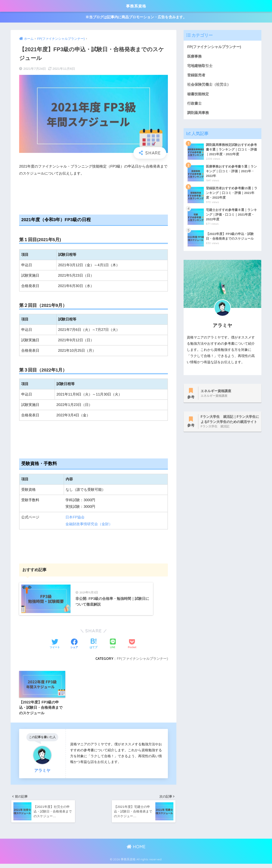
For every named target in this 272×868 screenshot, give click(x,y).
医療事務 (194, 57)
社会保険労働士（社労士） (209, 85)
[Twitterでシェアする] (55, 647)
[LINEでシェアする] (113, 647)
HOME (136, 851)
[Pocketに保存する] (132, 647)
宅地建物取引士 (200, 66)
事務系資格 (136, 6)
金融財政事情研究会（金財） (89, 524)
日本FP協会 (75, 517)
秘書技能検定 (198, 95)
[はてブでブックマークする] (93, 647)
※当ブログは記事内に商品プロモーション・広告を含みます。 (136, 17)
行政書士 (194, 104)
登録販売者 (196, 76)
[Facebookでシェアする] (74, 647)
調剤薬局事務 (198, 114)
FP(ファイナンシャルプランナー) (142, 662)
